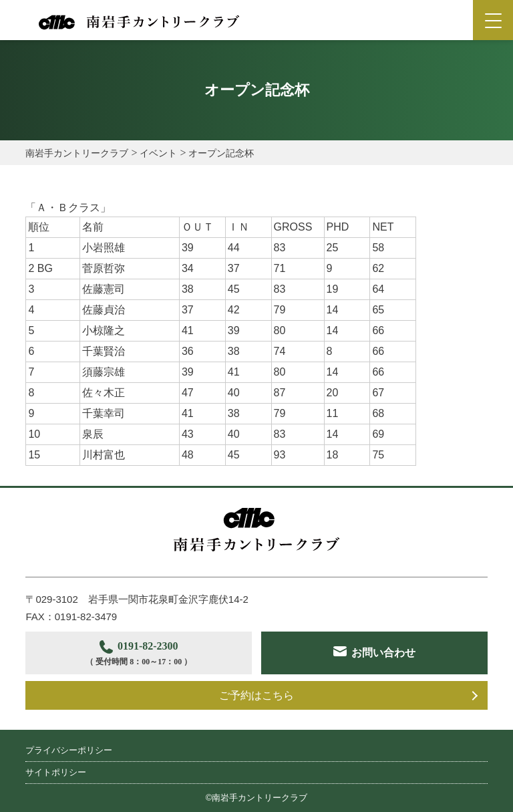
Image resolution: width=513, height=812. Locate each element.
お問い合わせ (383, 653)
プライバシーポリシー (69, 750)
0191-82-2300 (139, 655)
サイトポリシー (56, 772)
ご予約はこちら (256, 695)
